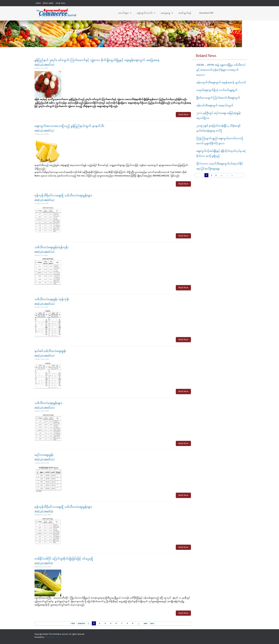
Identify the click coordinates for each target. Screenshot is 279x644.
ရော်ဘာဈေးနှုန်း (44, 455)
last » (153, 624)
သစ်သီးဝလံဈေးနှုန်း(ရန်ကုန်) (51, 247)
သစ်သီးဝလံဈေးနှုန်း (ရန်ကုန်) (52, 299)
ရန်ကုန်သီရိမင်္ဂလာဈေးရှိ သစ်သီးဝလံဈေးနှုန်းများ (63, 196)
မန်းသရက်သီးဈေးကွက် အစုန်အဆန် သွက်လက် (221, 83)
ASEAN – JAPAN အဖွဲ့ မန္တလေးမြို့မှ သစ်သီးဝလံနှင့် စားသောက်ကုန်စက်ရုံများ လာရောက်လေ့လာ (221, 70)
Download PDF (206, 13)
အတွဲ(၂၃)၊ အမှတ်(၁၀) (45, 355)
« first (73, 624)
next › (146, 624)
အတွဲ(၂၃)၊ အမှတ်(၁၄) (44, 65)
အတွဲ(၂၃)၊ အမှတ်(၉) (44, 511)
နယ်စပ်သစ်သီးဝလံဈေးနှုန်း (50, 351)
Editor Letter (48, 3)
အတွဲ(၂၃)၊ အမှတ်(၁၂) (44, 130)
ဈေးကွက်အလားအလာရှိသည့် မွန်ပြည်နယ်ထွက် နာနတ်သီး (69, 126)
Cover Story (60, 3)
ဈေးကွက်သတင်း (144, 13)
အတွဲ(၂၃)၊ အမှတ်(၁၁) (45, 252)
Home (38, 3)
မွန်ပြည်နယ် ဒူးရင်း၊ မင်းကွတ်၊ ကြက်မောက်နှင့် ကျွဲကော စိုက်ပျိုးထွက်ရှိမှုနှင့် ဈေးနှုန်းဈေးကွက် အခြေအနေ (97, 60)
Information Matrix (53, 637)
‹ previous (81, 624)
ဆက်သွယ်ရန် (185, 13)
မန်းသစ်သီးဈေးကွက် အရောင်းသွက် (215, 106)
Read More (183, 115)
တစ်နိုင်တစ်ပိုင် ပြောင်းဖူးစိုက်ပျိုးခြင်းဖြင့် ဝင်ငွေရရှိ (64, 559)
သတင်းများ (123, 13)
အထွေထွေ (165, 13)
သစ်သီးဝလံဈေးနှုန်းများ (48, 403)
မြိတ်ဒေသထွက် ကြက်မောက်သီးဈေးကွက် (218, 98)
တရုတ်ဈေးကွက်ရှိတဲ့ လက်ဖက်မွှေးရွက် (217, 90)
